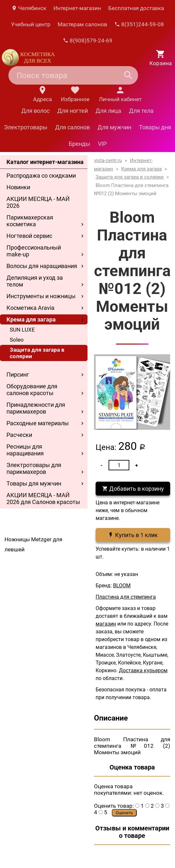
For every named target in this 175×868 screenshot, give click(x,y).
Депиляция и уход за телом (35, 281)
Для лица (108, 111)
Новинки (18, 187)
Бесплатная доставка (136, 8)
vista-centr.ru (108, 160)
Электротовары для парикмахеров (34, 468)
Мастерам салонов (82, 24)
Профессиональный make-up (34, 251)
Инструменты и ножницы (41, 296)
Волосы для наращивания (42, 266)
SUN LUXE (22, 330)
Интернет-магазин (77, 8)
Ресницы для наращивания (25, 450)
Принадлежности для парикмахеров (36, 408)
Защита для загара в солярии (37, 353)
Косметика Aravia (30, 308)
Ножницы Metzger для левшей (33, 544)
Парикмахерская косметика (30, 221)
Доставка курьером (143, 670)
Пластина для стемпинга (126, 597)
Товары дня (155, 127)
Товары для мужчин (34, 483)
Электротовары (26, 127)
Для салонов (72, 127)
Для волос (35, 111)
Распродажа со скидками (41, 176)
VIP (102, 144)
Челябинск (29, 8)
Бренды (79, 144)
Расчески (19, 435)
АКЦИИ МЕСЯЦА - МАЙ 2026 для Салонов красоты (43, 499)
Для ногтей (73, 111)
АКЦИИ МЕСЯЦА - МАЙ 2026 (38, 202)
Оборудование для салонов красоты (32, 390)
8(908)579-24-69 (88, 41)
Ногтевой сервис (29, 236)
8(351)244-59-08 (139, 24)
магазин (106, 624)
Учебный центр (31, 24)
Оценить (124, 813)
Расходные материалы (38, 423)
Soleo (17, 340)
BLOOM (122, 586)
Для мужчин (114, 127)
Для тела (141, 111)
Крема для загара (31, 319)
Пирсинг (18, 375)
